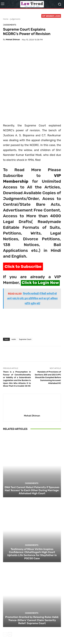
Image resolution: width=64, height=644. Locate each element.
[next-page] (10, 607)
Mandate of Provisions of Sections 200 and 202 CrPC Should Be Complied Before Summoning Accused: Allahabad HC (48, 350)
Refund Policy (50, 632)
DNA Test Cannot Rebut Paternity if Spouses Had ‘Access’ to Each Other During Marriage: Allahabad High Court (32, 462)
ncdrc (14, 311)
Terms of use (36, 632)
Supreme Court (25, 311)
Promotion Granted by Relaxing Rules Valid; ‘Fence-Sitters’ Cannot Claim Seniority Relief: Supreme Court (32, 592)
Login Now (32, 635)
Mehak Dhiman (13, 39)
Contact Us (20, 635)
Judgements (15, 19)
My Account (44, 635)
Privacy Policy (22, 632)
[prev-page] (5, 607)
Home (6, 19)
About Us (9, 632)
